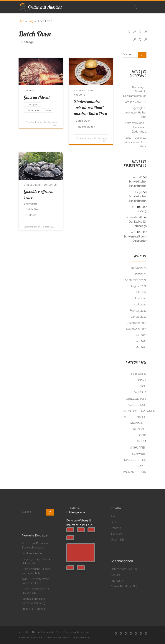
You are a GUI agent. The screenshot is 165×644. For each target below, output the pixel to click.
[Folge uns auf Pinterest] (134, 40)
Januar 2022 (139, 317)
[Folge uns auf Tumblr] (140, 40)
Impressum (118, 580)
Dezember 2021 (136, 323)
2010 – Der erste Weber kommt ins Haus (135, 142)
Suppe (142, 466)
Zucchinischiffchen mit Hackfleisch (35, 591)
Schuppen (138, 448)
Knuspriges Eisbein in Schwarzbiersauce (135, 92)
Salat (142, 441)
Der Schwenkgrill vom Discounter (135, 236)
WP (39, 638)
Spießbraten (135, 460)
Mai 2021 (141, 347)
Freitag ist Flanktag (33, 609)
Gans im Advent (37, 97)
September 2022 (136, 280)
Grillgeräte (136, 399)
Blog (31, 21)
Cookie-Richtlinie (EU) (124, 586)
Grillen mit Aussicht (41, 632)
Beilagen (139, 374)
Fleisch (140, 386)
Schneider (134, 217)
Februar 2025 (138, 268)
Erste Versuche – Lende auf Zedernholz (136, 127)
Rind (143, 435)
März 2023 (140, 274)
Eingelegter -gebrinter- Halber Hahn (136, 112)
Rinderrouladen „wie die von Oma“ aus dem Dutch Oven (90, 108)
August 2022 (138, 286)
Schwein (139, 454)
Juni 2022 (140, 298)
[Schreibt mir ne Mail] (134, 32)
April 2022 (140, 305)
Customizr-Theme (79, 638)
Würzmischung (136, 472)
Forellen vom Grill (135, 102)
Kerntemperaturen (139, 411)
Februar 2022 (138, 311)
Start (22, 21)
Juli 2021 (141, 335)
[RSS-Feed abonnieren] (129, 32)
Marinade (138, 423)
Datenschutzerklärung (124, 569)
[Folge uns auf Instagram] (145, 32)
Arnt (137, 177)
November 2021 (136, 329)
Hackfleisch (136, 405)
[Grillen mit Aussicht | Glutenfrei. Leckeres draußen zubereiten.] (23, 6)
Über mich (117, 540)
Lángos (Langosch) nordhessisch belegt (34, 601)
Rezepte (140, 429)
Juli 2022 (141, 292)
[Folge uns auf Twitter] (145, 40)
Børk (142, 380)
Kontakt (115, 575)
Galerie (140, 392)
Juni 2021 (141, 341)
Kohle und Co (135, 417)
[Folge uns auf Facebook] (140, 32)
